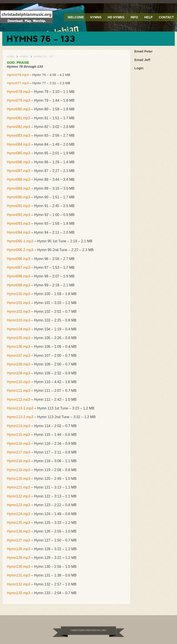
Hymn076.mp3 (18, 75)
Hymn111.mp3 (19, 391)
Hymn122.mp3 (19, 496)
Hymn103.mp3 (19, 320)
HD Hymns (116, 17)
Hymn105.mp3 (19, 338)
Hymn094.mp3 (19, 232)
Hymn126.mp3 (19, 531)
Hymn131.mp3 (19, 575)
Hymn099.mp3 (19, 285)
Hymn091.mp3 (19, 206)
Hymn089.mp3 (19, 188)
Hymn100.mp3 (19, 294)
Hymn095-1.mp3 (20, 241)
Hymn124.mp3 (19, 514)
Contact (166, 17)
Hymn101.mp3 (19, 303)
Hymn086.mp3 (19, 162)
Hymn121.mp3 (19, 487)
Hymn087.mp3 (19, 171)
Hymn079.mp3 (19, 100)
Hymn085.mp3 (19, 153)
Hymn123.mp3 (19, 505)
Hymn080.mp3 (19, 109)
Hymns (96, 17)
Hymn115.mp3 (19, 435)
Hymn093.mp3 (19, 223)
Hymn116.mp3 (19, 444)
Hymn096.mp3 (19, 259)
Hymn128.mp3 (19, 549)
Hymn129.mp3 (19, 558)
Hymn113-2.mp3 (20, 417)
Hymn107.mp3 (19, 356)
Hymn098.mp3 (19, 276)
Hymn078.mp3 (19, 92)
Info (134, 17)
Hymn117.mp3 (19, 452)
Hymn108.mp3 (19, 364)
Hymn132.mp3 (19, 584)
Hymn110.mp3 (19, 382)
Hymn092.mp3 (19, 215)
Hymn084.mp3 (19, 144)
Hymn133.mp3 (19, 593)
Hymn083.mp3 (19, 135)
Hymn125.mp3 (19, 523)
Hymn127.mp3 (19, 540)
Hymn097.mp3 (19, 267)
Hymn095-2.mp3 (20, 250)
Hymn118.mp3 (19, 461)
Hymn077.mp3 (18, 83)
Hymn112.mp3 (19, 400)
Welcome (76, 17)
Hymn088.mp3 (19, 179)
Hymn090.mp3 (19, 197)
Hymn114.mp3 (19, 426)
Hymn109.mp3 (19, 373)
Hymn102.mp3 (19, 312)
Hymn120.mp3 (19, 479)
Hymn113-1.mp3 (20, 408)
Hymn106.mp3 (19, 347)
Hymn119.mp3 (19, 470)
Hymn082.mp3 (19, 127)
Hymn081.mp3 (19, 118)
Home (11, 57)
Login (139, 68)
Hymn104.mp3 (19, 329)
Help (148, 17)
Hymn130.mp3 (19, 567)
